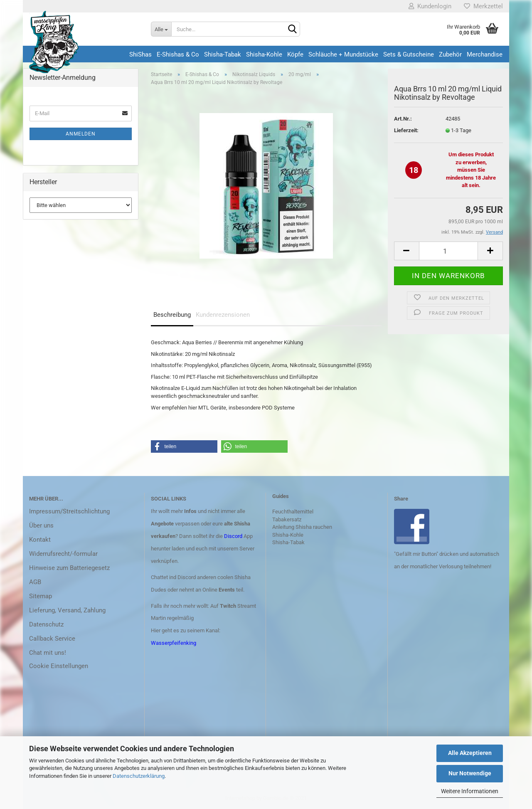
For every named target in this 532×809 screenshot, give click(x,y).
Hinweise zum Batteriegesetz (69, 568)
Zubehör (450, 54)
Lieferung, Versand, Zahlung (67, 610)
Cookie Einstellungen (59, 666)
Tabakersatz (287, 519)
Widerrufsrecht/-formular (63, 554)
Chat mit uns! (48, 653)
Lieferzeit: (406, 130)
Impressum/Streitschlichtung (69, 511)
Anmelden (81, 134)
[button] (184, 446)
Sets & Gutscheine (409, 54)
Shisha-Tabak (223, 54)
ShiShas (140, 54)
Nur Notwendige (470, 773)
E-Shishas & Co (178, 54)
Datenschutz (46, 624)
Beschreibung (172, 315)
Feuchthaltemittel (293, 512)
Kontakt (40, 540)
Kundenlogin (430, 6)
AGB (35, 582)
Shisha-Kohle (264, 54)
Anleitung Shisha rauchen (302, 527)
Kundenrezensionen (223, 315)
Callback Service (52, 639)
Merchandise (485, 54)
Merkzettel (483, 6)
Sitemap (41, 596)
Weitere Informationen (470, 791)
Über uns (41, 525)
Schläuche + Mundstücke (343, 54)
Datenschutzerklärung (139, 776)
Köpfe (295, 54)
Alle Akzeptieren (470, 753)
